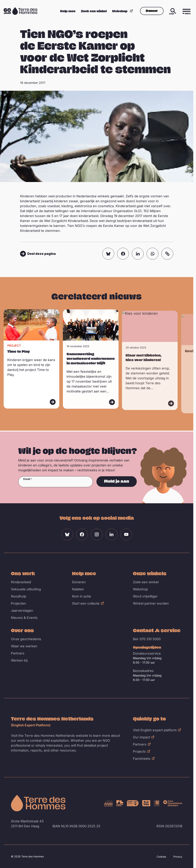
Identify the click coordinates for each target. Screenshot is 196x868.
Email (27, 479)
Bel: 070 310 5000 (147, 639)
